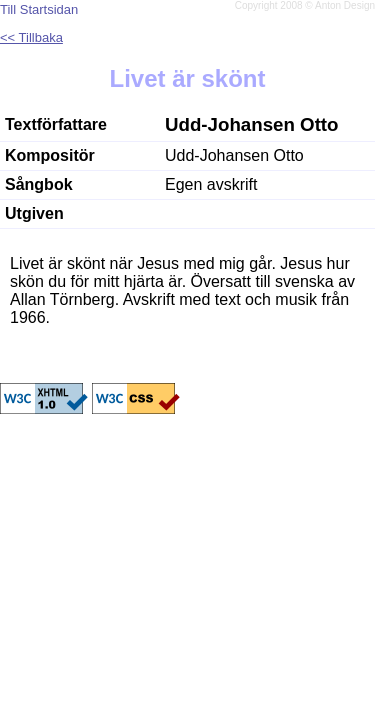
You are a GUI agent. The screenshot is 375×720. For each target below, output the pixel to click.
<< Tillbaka (31, 37)
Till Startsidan (39, 9)
